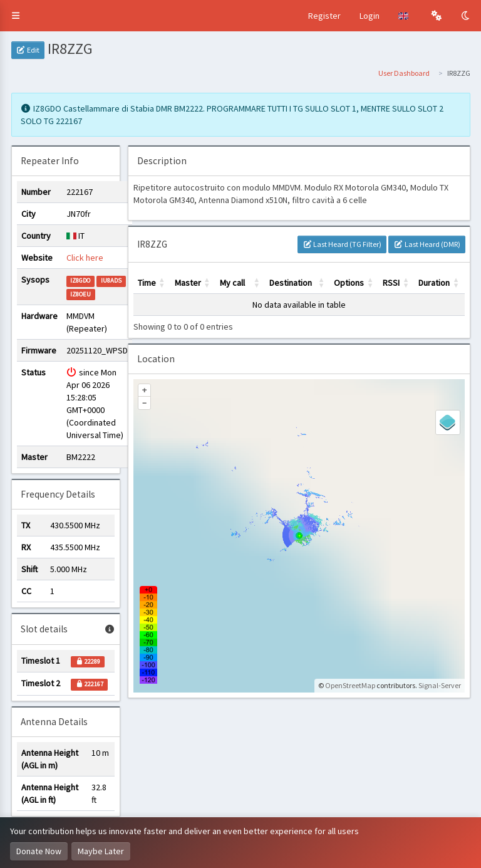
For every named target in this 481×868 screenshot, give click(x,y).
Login (370, 16)
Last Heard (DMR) (427, 244)
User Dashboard (404, 73)
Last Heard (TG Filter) (342, 244)
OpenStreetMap (350, 685)
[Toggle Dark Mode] (467, 16)
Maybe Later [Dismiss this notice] (101, 851)
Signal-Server (440, 685)
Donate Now (39, 851)
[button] (16, 16)
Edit (28, 50)
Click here (85, 258)
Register (324, 16)
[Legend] (448, 422)
